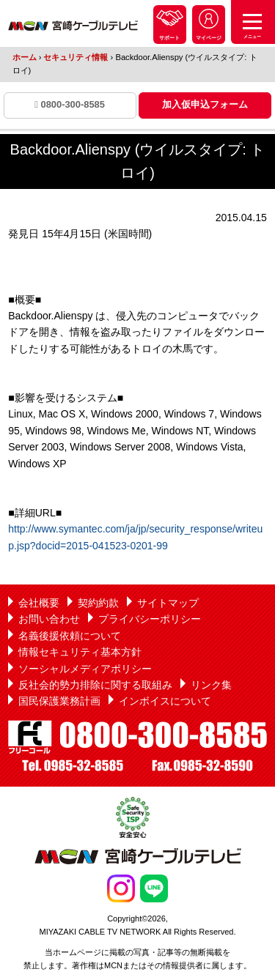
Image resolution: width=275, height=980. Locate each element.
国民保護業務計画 (59, 701)
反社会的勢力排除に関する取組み (95, 685)
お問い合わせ (49, 619)
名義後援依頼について (70, 636)
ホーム (25, 57)
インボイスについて (165, 701)
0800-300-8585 (70, 104)
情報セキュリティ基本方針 (80, 652)
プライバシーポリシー (150, 619)
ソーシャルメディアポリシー (85, 669)
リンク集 (211, 685)
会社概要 (39, 603)
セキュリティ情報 (77, 57)
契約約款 (98, 603)
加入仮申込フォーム (205, 104)
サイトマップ (168, 603)
